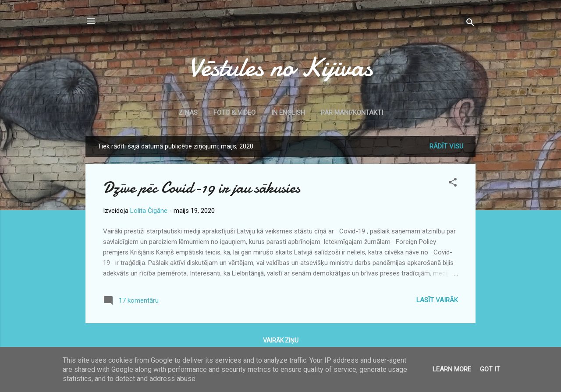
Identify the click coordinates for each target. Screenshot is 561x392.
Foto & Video (234, 113)
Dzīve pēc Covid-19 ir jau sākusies (202, 188)
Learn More (452, 369)
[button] (453, 184)
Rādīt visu (446, 146)
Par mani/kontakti (352, 113)
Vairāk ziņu (281, 340)
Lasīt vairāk (437, 300)
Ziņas (188, 113)
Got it (490, 369)
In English (288, 113)
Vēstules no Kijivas (280, 67)
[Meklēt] (470, 24)
